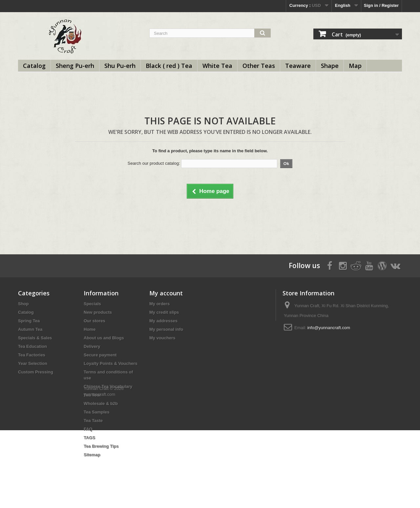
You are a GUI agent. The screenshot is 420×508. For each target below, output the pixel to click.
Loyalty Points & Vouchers (111, 363)
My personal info (166, 329)
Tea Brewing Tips (101, 446)
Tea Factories (32, 355)
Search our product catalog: (154, 163)
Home (90, 329)
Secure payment (100, 355)
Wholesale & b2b (101, 403)
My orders (159, 304)
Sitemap (92, 455)
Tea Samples (97, 412)
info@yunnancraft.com (329, 328)
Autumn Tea (30, 329)
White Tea (217, 66)
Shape (330, 66)
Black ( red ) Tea (169, 66)
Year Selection (33, 363)
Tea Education (32, 346)
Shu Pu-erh (120, 66)
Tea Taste (93, 421)
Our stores (94, 321)
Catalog (34, 66)
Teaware (298, 66)
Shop (23, 304)
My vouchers (162, 338)
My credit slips (164, 312)
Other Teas (259, 66)
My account (166, 293)
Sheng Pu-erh (75, 66)
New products (98, 312)
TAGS (89, 438)
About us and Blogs (104, 338)
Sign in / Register (381, 5)
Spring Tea (29, 321)
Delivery (92, 346)
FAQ (88, 429)
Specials (92, 304)
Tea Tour (92, 395)
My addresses (163, 321)
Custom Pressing (36, 372)
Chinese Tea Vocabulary (108, 386)
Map (355, 66)
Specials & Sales (35, 338)
